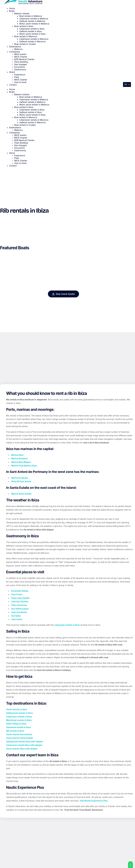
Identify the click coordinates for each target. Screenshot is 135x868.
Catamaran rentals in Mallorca (34, 19)
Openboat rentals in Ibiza (18, 727)
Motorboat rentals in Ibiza (19, 720)
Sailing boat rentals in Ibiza (19, 713)
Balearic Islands (22, 13)
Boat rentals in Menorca (26, 36)
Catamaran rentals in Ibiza (32, 29)
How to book (20, 82)
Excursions (20, 67)
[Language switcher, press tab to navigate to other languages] (127, 84)
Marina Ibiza (17, 455)
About (12, 72)
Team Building (21, 62)
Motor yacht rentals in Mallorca (34, 24)
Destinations (15, 47)
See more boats (63, 294)
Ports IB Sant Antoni (21, 481)
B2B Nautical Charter (24, 59)
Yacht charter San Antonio (19, 734)
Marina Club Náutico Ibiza (24, 466)
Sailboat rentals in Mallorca (32, 21)
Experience (20, 75)
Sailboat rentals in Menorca (33, 41)
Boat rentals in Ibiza (24, 26)
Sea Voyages (21, 64)
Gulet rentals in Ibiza (16, 724)
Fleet (17, 77)
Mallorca (18, 49)
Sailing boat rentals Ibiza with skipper (25, 742)
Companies (15, 52)
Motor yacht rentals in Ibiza (32, 34)
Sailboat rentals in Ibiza (31, 31)
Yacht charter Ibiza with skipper (22, 749)
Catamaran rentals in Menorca (34, 39)
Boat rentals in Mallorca (31, 16)
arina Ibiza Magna (22, 462)
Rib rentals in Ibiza (15, 731)
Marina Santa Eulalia (21, 494)
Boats (12, 11)
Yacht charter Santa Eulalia (19, 738)
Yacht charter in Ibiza (17, 709)
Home (12, 8)
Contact (13, 85)
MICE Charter (21, 57)
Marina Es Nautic (20, 478)
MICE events (20, 54)
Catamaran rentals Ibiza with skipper (24, 745)
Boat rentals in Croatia (25, 44)
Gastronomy (20, 69)
